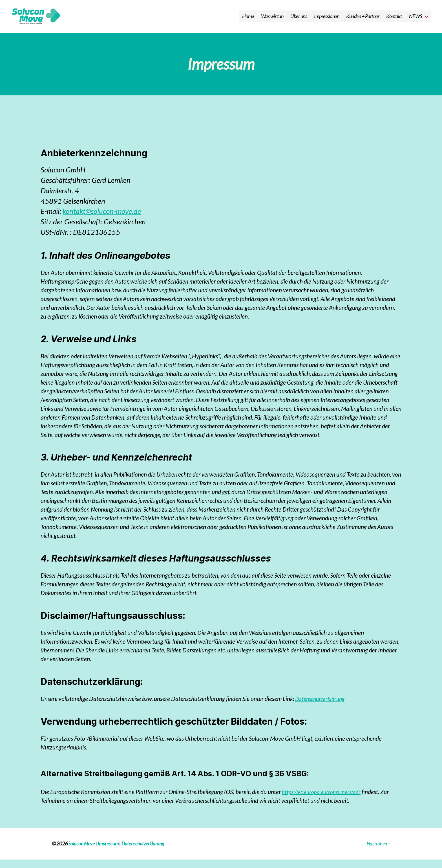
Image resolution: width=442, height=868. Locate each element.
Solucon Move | (83, 852)
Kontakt (394, 20)
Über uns (299, 20)
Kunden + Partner (363, 20)
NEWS (416, 20)
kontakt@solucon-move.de (102, 220)
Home (248, 20)
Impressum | (111, 852)
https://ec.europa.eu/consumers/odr (324, 800)
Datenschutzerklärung (322, 707)
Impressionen (327, 20)
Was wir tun (272, 20)
